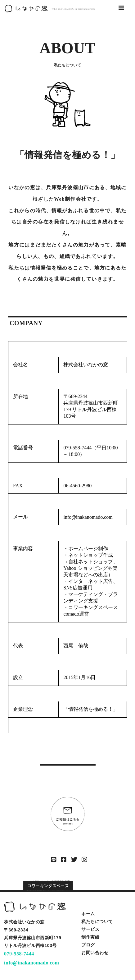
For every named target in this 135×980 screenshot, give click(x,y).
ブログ (88, 945)
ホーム (88, 914)
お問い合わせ (95, 953)
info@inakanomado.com (31, 963)
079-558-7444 (19, 954)
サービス (90, 929)
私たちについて (97, 921)
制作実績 (90, 937)
